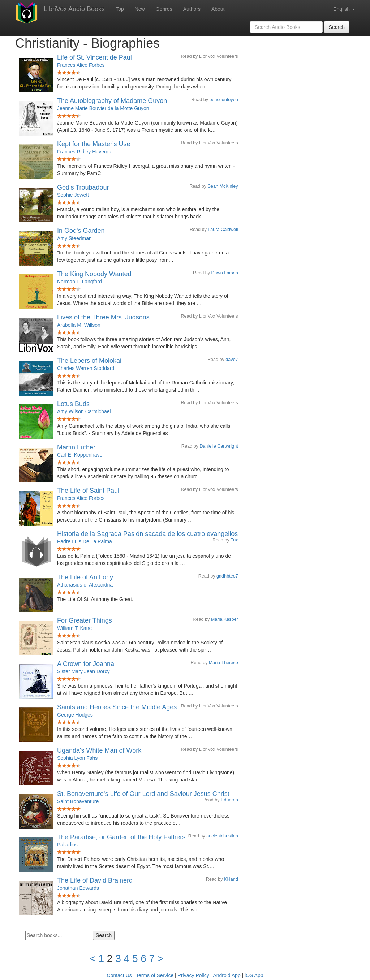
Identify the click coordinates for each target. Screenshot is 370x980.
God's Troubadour (83, 187)
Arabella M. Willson (79, 325)
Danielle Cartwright (219, 446)
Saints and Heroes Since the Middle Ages (117, 707)
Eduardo (229, 800)
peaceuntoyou (224, 100)
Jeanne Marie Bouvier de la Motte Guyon (103, 108)
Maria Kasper (225, 619)
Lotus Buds (73, 404)
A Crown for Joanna (86, 664)
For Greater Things (85, 620)
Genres (164, 9)
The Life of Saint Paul (88, 491)
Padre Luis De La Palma (85, 541)
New (140, 9)
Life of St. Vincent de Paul (94, 57)
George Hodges (75, 715)
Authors (192, 9)
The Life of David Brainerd (95, 880)
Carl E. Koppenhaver (81, 455)
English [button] (344, 9)
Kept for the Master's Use (94, 144)
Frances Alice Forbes (81, 65)
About (218, 9)
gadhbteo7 (227, 576)
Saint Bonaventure (78, 801)
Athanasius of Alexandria (85, 585)
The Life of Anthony (85, 577)
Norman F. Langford (79, 282)
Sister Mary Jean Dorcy (83, 671)
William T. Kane (74, 628)
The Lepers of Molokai (89, 361)
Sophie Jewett (73, 195)
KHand (231, 879)
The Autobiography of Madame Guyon (112, 101)
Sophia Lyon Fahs (77, 758)
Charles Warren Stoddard (86, 368)
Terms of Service (155, 975)
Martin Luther (76, 447)
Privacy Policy (193, 975)
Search (337, 27)
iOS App (254, 975)
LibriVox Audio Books (74, 9)
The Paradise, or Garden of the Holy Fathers (121, 837)
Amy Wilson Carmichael (84, 411)
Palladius (67, 845)
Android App (227, 975)
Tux (234, 540)
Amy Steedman (74, 238)
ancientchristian (222, 836)
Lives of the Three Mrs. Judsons (103, 317)
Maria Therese (223, 663)
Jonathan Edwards (78, 888)
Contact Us (119, 975)
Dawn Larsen (224, 273)
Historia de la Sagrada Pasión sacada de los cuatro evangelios (147, 534)
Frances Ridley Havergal (85, 152)
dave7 (232, 360)
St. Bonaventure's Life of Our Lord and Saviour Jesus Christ (143, 794)
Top (120, 9)
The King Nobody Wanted (94, 274)
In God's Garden (81, 231)
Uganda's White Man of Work (99, 750)
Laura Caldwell (223, 230)
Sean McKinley (223, 186)
